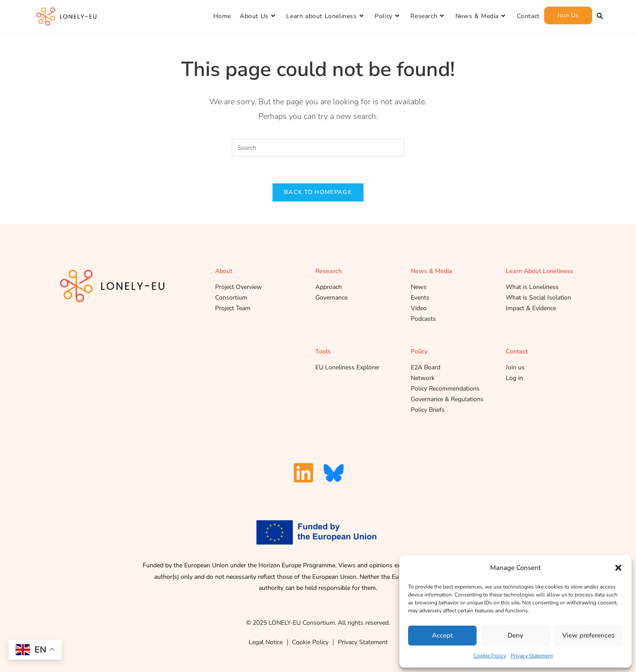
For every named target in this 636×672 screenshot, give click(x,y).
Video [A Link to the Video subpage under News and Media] (419, 308)
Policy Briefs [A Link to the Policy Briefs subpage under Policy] (428, 410)
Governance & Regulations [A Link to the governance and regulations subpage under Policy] (447, 399)
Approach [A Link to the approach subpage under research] (329, 287)
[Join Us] (568, 15)
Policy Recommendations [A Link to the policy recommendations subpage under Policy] (445, 389)
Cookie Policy (490, 656)
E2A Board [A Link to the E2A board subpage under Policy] (426, 367)
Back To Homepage (318, 192)
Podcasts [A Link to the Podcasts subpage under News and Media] (423, 319)
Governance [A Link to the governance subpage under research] (331, 298)
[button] (618, 568)
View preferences (588, 635)
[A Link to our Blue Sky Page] (334, 473)
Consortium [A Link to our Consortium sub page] (231, 298)
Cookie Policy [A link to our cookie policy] (310, 642)
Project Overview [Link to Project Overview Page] (238, 287)
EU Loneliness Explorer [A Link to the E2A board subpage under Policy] (347, 367)
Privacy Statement (532, 656)
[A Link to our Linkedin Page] (303, 473)
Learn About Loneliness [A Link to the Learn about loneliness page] (539, 271)
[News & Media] (482, 16)
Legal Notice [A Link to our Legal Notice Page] (266, 642)
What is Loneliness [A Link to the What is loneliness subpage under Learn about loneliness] (532, 287)
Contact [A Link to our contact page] (517, 351)
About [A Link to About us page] (224, 271)
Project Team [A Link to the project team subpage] (233, 308)
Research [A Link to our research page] (329, 271)
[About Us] (259, 16)
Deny (515, 635)
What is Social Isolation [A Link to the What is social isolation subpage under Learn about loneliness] (538, 298)
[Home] (222, 16)
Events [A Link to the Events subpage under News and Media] (420, 298)
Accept (442, 635)
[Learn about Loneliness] (326, 16)
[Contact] (528, 16)
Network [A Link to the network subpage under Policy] (423, 378)
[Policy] (388, 16)
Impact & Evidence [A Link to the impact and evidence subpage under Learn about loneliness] (531, 308)
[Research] (428, 16)
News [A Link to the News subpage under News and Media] (419, 287)
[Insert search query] (318, 148)
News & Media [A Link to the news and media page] (432, 271)
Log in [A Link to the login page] (514, 378)
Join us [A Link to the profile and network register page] (515, 367)
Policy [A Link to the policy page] (419, 351)
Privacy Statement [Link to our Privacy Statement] (363, 642)
